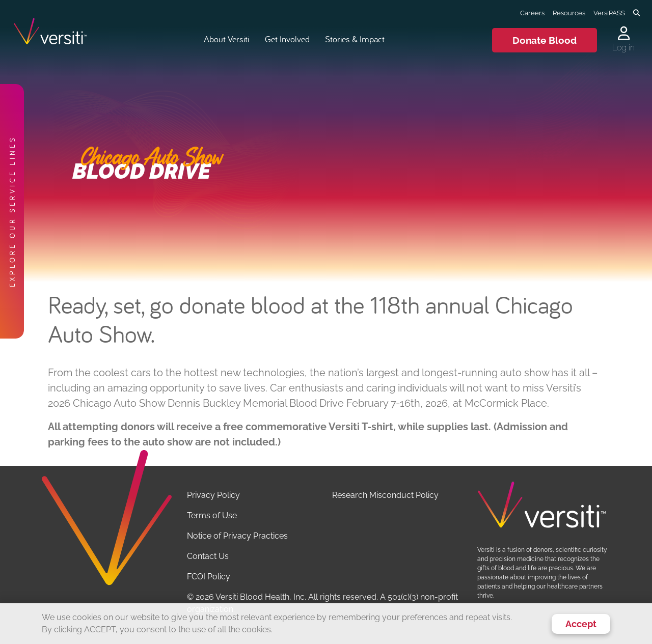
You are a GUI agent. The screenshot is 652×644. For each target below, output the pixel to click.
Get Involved (287, 39)
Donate (545, 40)
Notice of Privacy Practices (237, 536)
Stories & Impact (355, 39)
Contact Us (208, 556)
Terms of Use (212, 515)
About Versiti (226, 39)
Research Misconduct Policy (385, 495)
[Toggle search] (636, 13)
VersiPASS (609, 13)
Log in (623, 48)
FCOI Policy (209, 577)
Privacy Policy (213, 495)
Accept (581, 624)
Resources (569, 13)
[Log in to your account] (623, 34)
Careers (532, 13)
